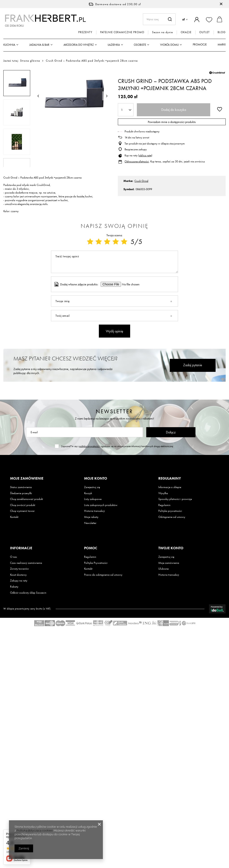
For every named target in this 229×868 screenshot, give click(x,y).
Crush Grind (141, 181)
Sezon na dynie (162, 32)
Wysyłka (163, 493)
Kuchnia (9, 45)
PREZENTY (85, 32)
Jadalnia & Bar (39, 45)
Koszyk (88, 493)
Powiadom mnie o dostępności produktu (172, 122)
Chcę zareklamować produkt (27, 499)
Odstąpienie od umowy (172, 517)
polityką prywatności (89, 446)
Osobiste (140, 45)
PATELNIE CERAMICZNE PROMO (122, 32)
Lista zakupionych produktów (101, 505)
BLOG (222, 32)
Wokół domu (169, 45)
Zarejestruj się (92, 487)
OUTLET (205, 32)
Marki (222, 44)
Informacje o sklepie (170, 487)
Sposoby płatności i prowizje (175, 499)
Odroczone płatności (137, 161)
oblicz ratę (145, 155)
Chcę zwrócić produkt (23, 505)
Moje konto (96, 478)
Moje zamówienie (27, 478)
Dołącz (171, 432)
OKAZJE (186, 32)
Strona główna (30, 61)
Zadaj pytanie (193, 365)
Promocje (200, 44)
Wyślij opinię (114, 331)
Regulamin (164, 505)
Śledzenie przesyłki (21, 493)
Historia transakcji (94, 511)
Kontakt (14, 517)
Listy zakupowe (93, 499)
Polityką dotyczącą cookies (35, 830)
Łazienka (114, 45)
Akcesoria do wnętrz (79, 45)
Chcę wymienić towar (22, 511)
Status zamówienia (21, 487)
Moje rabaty (91, 517)
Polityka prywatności (170, 511)
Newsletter (114, 411)
